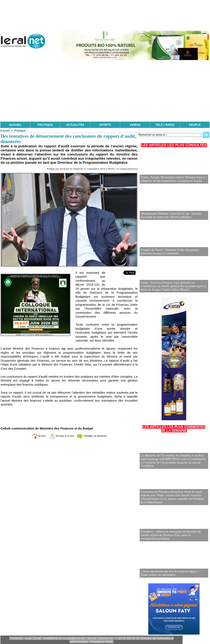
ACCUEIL (15, 125)
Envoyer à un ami (59, 436)
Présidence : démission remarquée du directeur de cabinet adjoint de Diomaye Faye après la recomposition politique (174, 535)
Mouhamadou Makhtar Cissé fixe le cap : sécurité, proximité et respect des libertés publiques (170, 215)
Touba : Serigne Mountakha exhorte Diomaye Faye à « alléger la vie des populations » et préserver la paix (172, 179)
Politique (20, 131)
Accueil (5, 131)
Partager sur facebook (96, 436)
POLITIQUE (45, 125)
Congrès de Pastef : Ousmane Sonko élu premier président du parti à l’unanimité (169, 252)
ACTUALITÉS (75, 125)
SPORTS (105, 125)
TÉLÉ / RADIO (165, 125)
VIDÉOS (135, 125)
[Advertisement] (105, 91)
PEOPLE (195, 125)
